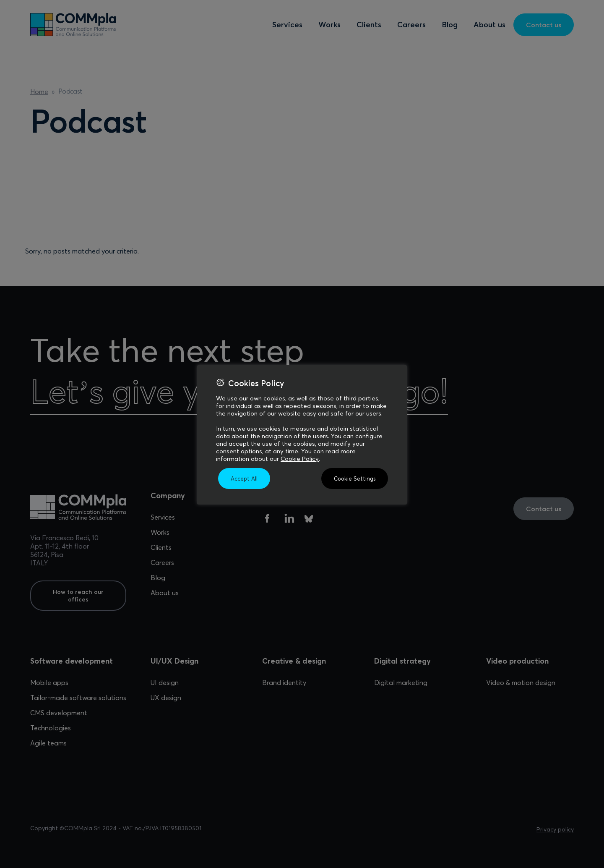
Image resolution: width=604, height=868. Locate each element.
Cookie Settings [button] (355, 478)
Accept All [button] (244, 478)
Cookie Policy (300, 459)
